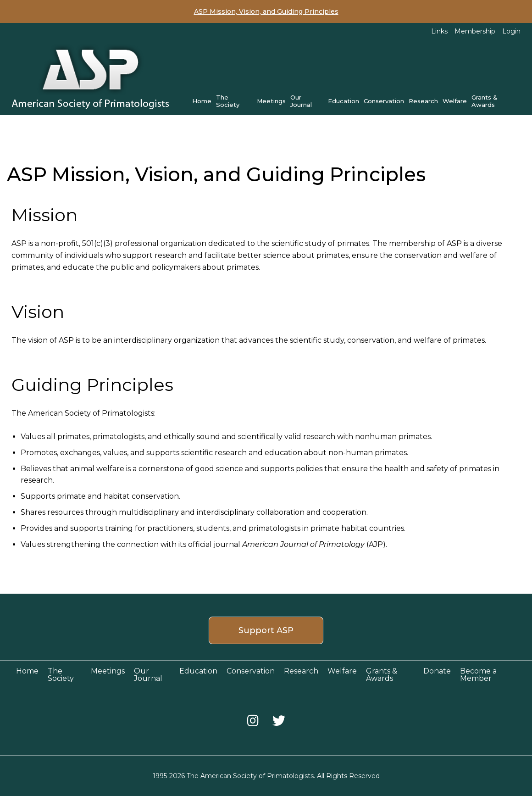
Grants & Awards (485, 101)
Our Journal (301, 101)
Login (511, 31)
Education (344, 101)
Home (202, 101)
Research (423, 101)
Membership (475, 31)
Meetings (271, 101)
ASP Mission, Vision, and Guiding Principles (266, 11)
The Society (228, 101)
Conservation (384, 101)
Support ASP (266, 630)
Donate (437, 671)
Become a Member (478, 675)
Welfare (455, 101)
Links (439, 31)
